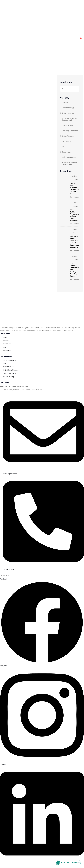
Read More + (74, 197)
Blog (74, 6)
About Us (52, 6)
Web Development (35, 6)
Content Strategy (68, 108)
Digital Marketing (14, 6)
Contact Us (64, 6)
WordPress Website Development (69, 164)
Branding (65, 102)
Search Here (66, 82)
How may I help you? (68, 863)
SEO (63, 147)
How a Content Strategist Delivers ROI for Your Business (75, 188)
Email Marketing (68, 125)
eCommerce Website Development (70, 119)
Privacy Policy (33, 863)
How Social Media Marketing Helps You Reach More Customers (74, 242)
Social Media (67, 152)
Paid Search (66, 141)
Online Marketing (68, 136)
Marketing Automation (70, 131)
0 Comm (75, 179)
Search (77, 89)
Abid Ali (74, 176)
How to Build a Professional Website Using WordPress (75, 215)
